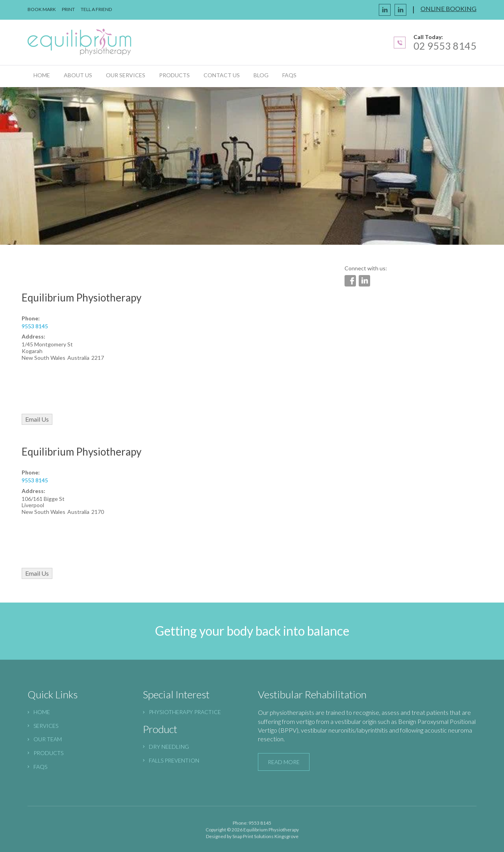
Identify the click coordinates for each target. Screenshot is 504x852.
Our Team (48, 739)
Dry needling (169, 747)
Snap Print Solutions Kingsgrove (265, 838)
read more (284, 762)
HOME (42, 712)
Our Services (126, 75)
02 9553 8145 (445, 46)
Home (42, 75)
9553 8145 (35, 326)
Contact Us (222, 75)
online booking (448, 8)
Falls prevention (174, 760)
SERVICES (46, 726)
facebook (385, 10)
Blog (261, 75)
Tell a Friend (96, 9)
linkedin (400, 10)
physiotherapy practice (185, 712)
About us (78, 75)
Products (174, 75)
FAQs (289, 75)
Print (68, 9)
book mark (42, 9)
